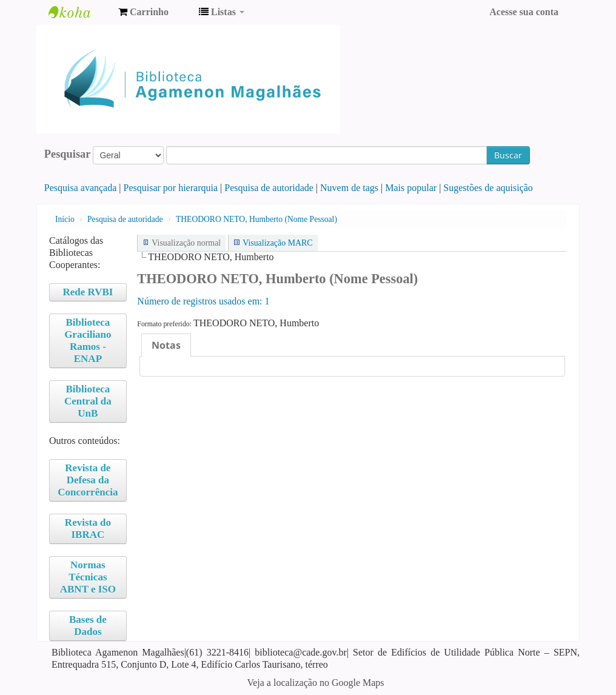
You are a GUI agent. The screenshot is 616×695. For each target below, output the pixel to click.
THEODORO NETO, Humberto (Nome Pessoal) (256, 219)
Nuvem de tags (349, 188)
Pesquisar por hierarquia (171, 188)
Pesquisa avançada (81, 188)
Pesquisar (68, 154)
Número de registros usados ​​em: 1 (203, 301)
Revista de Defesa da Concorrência (88, 480)
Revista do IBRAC (88, 529)
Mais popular (411, 188)
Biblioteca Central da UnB (88, 401)
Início (65, 219)
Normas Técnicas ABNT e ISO (88, 577)
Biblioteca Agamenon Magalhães (79, 12)
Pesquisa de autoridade (269, 188)
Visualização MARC (277, 243)
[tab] (166, 345)
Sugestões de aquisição (488, 188)
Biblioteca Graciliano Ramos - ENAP (88, 341)
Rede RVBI (88, 292)
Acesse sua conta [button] (524, 12)
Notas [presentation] (166, 345)
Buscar (508, 155)
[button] (143, 12)
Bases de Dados (88, 626)
